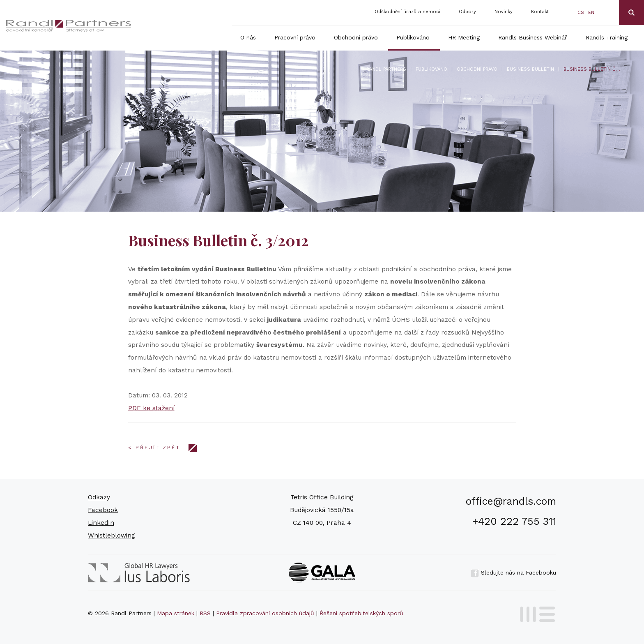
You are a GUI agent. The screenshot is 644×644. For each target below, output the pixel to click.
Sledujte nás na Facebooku (513, 572)
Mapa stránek (176, 613)
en (591, 13)
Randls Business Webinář (533, 37)
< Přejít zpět (154, 448)
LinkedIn (101, 523)
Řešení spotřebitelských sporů (361, 613)
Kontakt (540, 12)
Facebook (103, 510)
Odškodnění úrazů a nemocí (407, 12)
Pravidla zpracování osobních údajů (265, 613)
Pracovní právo (295, 37)
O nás (248, 37)
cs (581, 13)
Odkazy (99, 497)
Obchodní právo (356, 37)
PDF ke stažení (151, 408)
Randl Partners (386, 69)
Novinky (504, 12)
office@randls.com (511, 501)
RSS (205, 613)
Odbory (467, 12)
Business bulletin (530, 69)
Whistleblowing (112, 536)
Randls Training (607, 37)
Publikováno (413, 37)
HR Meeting (464, 37)
